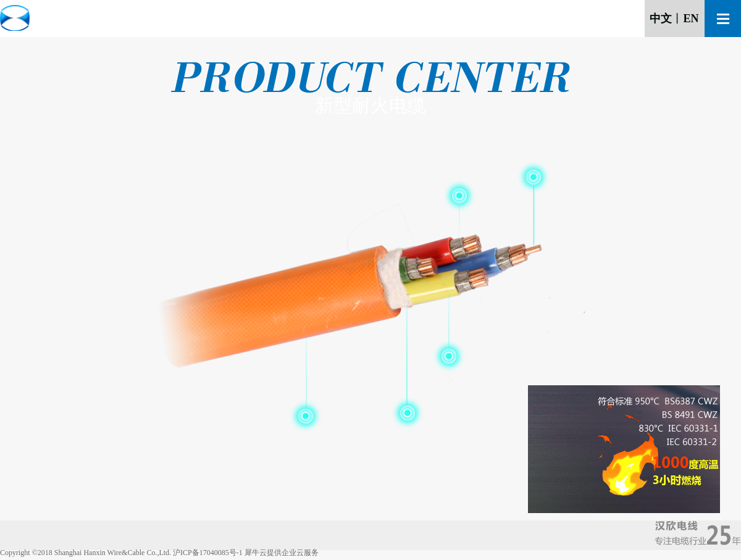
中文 (661, 19)
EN (691, 19)
